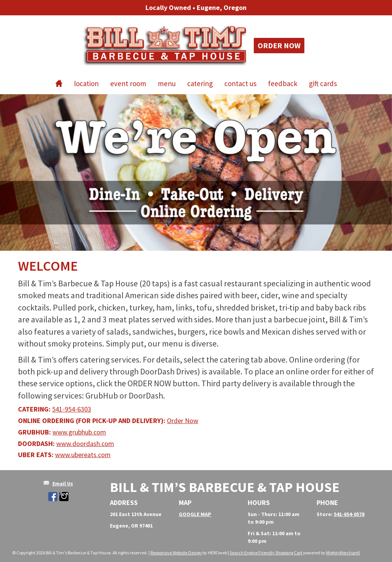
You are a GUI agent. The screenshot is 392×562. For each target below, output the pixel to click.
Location (86, 83)
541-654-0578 (349, 514)
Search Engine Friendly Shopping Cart (266, 553)
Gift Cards (323, 83)
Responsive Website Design (176, 553)
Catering (200, 83)
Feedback (283, 83)
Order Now (279, 45)
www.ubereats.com (83, 455)
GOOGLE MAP (195, 514)
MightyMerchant (342, 553)
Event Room (128, 83)
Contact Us (240, 83)
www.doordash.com (85, 444)
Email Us (63, 484)
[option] (196, 173)
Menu (167, 83)
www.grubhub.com (79, 432)
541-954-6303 (72, 409)
